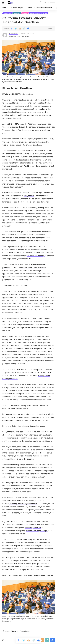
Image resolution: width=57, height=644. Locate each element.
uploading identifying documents (23, 504)
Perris (25, 13)
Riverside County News (38, 13)
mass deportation (33, 528)
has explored (22, 539)
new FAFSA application (27, 339)
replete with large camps (37, 531)
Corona (17, 13)
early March (29, 196)
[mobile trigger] (4, 3)
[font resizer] (45, 3)
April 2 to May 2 (30, 166)
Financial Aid (25, 631)
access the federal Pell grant (30, 348)
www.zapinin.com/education (40, 575)
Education (7, 13)
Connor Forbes (13, 34)
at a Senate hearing (36, 256)
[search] (41, 3)
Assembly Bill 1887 (10, 124)
